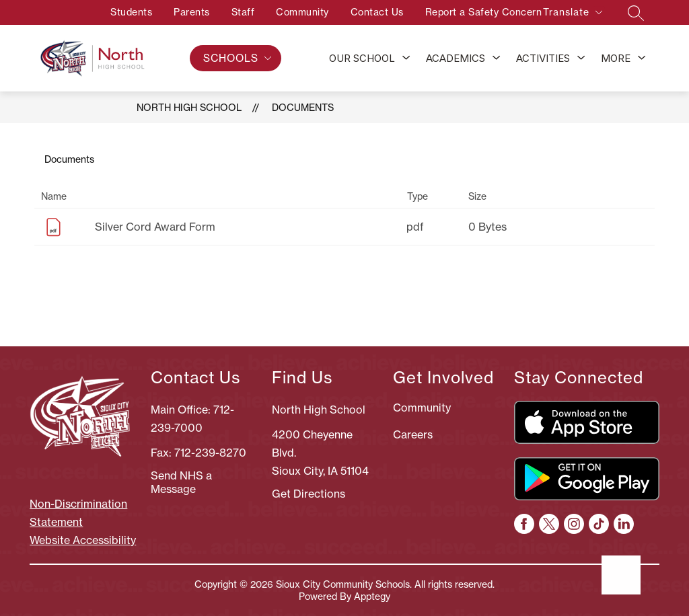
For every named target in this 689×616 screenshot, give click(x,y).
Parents (180, 12)
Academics (456, 58)
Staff (231, 12)
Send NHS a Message (181, 482)
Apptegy (372, 596)
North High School (189, 108)
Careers (413, 434)
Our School (362, 58)
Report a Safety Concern (472, 12)
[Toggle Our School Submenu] (406, 59)
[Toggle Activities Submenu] (581, 59)
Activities (543, 58)
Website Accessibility (83, 540)
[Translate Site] (572, 14)
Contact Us (365, 12)
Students (120, 12)
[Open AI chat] (621, 575)
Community (291, 12)
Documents (303, 108)
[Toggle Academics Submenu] (497, 59)
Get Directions (309, 494)
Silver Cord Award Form (155, 227)
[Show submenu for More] (616, 59)
